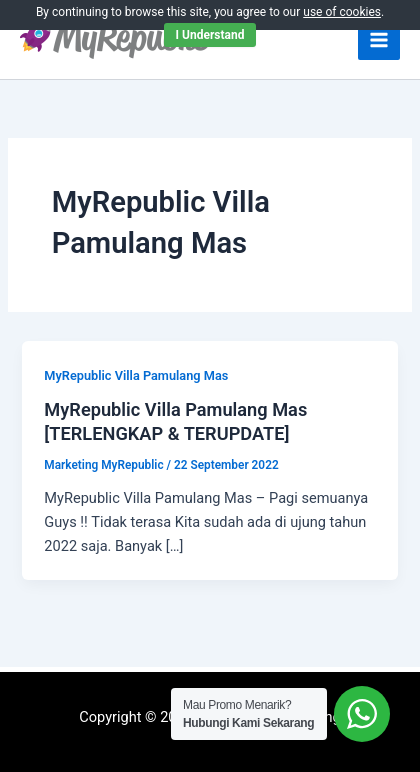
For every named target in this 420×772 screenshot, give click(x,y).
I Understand (210, 35)
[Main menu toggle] (379, 40)
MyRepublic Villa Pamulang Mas (136, 375)
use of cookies (342, 12)
